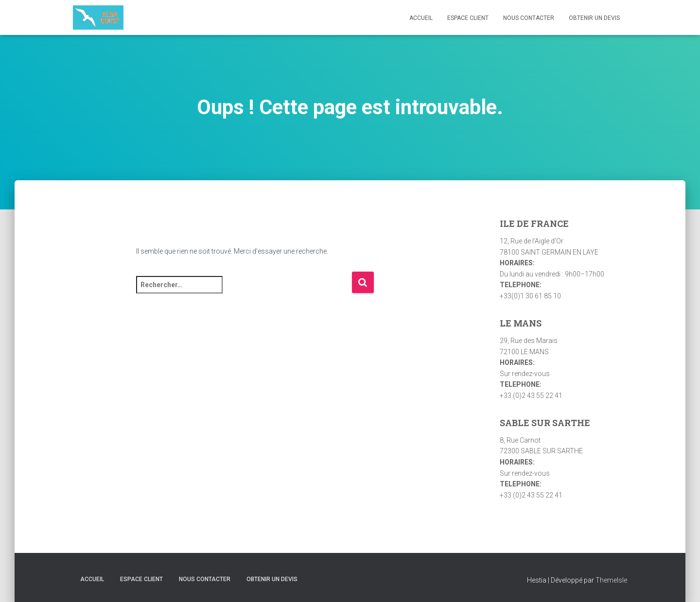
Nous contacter (529, 18)
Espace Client (468, 18)
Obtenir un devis (594, 18)
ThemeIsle (611, 580)
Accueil (421, 18)
